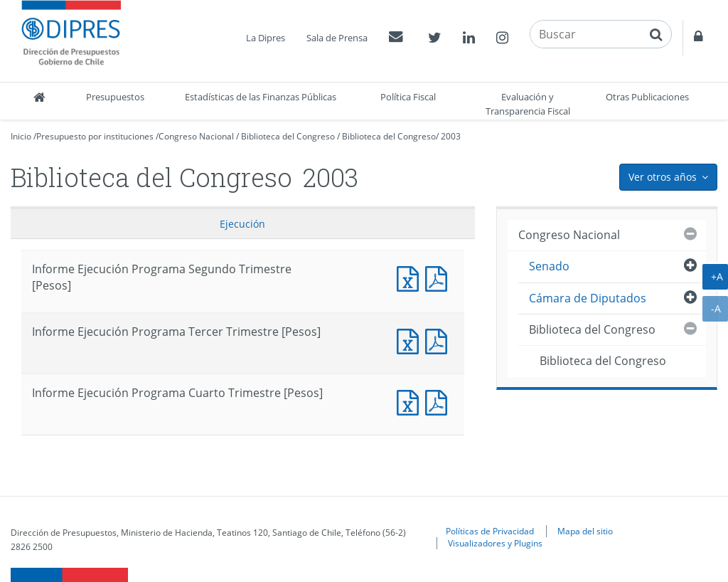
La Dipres (266, 38)
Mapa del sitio (585, 531)
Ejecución (242, 224)
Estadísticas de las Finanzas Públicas (261, 97)
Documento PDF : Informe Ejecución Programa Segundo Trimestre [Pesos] (439, 277)
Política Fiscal (408, 97)
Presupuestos (115, 97)
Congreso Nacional (196, 136)
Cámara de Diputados (588, 298)
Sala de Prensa (337, 38)
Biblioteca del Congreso (288, 136)
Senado (549, 266)
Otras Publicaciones (647, 97)
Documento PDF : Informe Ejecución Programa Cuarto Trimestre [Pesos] (439, 401)
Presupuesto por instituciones (95, 136)
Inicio (21, 136)
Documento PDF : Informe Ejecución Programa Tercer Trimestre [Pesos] (439, 340)
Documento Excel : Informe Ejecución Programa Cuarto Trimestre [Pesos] (411, 401)
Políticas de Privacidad (490, 531)
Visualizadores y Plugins (495, 543)
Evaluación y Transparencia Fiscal (528, 104)
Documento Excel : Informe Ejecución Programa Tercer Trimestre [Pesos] (411, 340)
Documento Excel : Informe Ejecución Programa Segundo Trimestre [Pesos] (411, 277)
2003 (451, 136)
